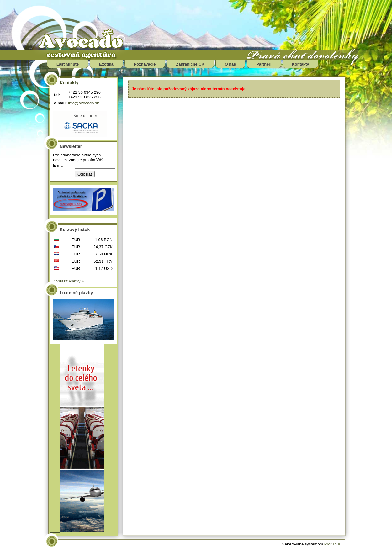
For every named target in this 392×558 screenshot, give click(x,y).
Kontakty (301, 64)
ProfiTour (332, 544)
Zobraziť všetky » (68, 281)
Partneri (264, 64)
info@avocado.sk (83, 103)
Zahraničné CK (190, 64)
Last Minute (68, 64)
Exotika (106, 64)
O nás (230, 64)
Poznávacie (145, 64)
